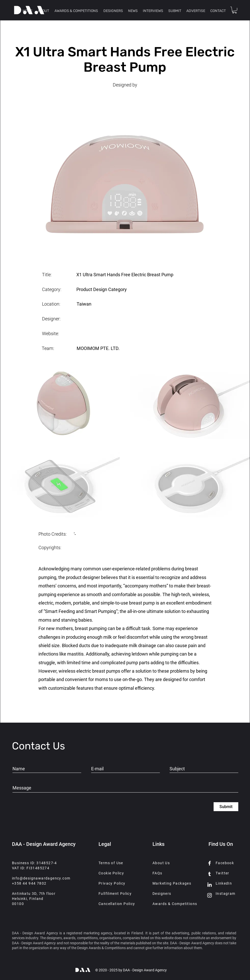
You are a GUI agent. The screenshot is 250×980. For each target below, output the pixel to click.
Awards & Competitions (175, 904)
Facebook (225, 863)
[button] (234, 10)
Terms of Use (111, 863)
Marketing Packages (172, 883)
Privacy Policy (112, 883)
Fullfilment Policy (115, 894)
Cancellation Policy (117, 904)
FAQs (157, 873)
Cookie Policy (111, 873)
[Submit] (226, 807)
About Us (161, 863)
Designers (162, 894)
